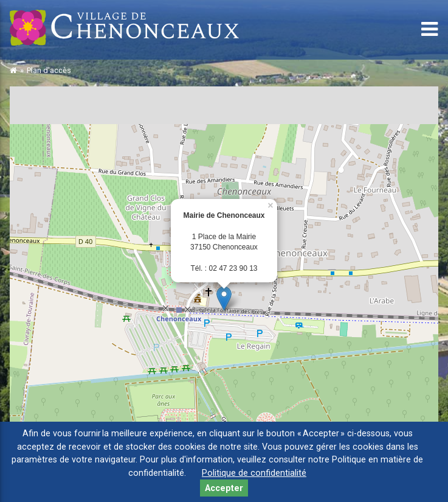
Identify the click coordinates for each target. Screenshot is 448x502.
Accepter (224, 488)
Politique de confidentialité (254, 473)
